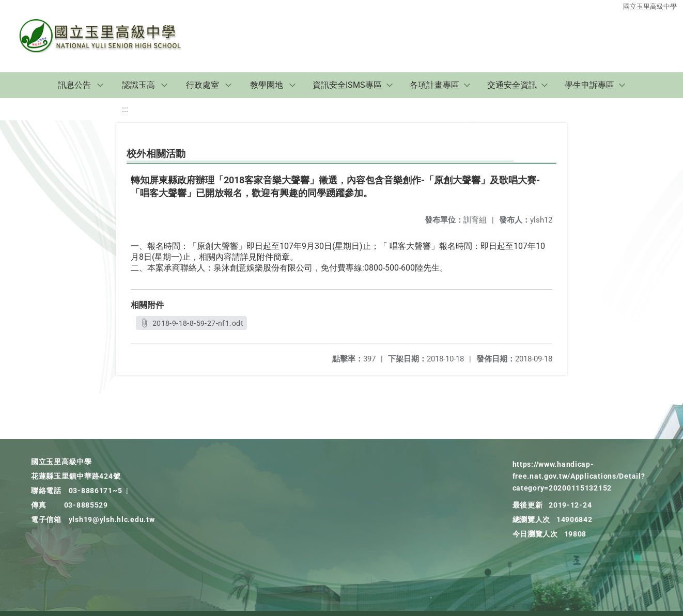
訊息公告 (74, 85)
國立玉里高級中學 (650, 6)
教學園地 (267, 85)
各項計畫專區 (434, 85)
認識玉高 (138, 85)
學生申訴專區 (589, 85)
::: (125, 109)
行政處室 (203, 85)
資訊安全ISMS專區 (347, 85)
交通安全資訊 (512, 85)
